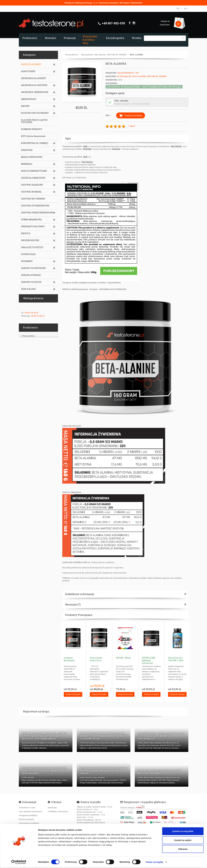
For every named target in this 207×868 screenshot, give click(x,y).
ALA (85, 146)
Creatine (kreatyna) (69, 659)
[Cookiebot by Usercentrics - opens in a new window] (19, 862)
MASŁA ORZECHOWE (32, 157)
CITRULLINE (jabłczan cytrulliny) (149, 660)
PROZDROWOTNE (30, 240)
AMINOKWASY (29, 99)
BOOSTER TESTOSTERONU (35, 113)
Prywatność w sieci (27, 807)
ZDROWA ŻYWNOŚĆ (31, 275)
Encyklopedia (115, 38)
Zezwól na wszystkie (183, 831)
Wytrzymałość (87, 55)
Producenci (30, 38)
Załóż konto (165, 25)
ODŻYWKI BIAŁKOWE (32, 185)
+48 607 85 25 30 (31, 313)
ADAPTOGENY (28, 71)
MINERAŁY (27, 164)
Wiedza (137, 38)
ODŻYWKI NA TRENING (117, 55)
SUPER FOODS (28, 254)
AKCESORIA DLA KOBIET (34, 78)
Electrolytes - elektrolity (97, 659)
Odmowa (183, 849)
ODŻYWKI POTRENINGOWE (35, 206)
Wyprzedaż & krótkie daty (90, 40)
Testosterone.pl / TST (128, 73)
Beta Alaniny (176, 146)
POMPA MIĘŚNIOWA (31, 220)
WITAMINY (27, 261)
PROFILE (26, 233)
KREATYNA (27, 150)
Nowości (51, 38)
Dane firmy (52, 807)
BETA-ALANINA (136, 55)
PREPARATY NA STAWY (33, 227)
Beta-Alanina (100, 55)
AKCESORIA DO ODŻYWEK (34, 85)
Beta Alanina (87, 162)
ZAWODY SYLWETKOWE (33, 268)
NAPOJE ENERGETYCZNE (34, 171)
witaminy (116, 149)
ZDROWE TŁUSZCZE (31, 282)
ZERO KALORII (28, 289)
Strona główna (71, 55)
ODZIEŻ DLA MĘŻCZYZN (33, 178)
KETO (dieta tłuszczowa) (33, 136)
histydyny (87, 149)
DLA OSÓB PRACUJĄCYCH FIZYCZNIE (34, 121)
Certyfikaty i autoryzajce (58, 811)
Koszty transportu (26, 819)
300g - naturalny (121, 101)
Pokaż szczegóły (155, 862)
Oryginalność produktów (29, 823)
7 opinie (132, 126)
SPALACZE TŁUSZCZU (32, 247)
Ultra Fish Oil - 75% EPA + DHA (176, 659)
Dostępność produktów (28, 815)
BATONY (25, 106)
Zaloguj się (165, 21)
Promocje (70, 38)
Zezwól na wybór (183, 840)
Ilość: (110, 116)
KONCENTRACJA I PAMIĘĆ (35, 143)
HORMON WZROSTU (32, 129)
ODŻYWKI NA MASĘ (31, 192)
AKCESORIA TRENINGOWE (35, 92)
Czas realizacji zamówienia (30, 811)
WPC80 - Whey (123, 658)
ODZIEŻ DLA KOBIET (31, 64)
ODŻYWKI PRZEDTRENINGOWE (37, 213)
